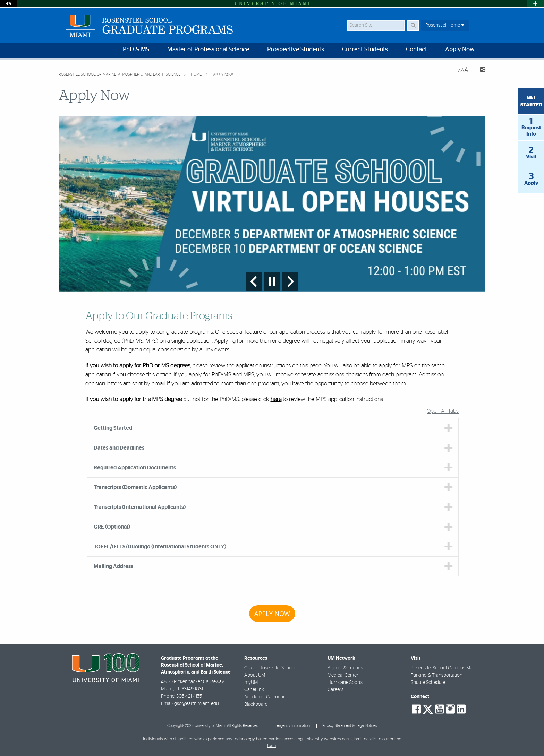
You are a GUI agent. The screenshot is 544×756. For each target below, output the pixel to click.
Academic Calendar (265, 697)
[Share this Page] (480, 71)
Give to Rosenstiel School (270, 668)
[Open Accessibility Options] (9, 4)
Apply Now (223, 75)
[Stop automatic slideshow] (272, 281)
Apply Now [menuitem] (460, 50)
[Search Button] (413, 25)
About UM (255, 675)
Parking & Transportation (437, 675)
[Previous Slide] (254, 281)
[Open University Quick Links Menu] (535, 4)
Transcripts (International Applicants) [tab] (140, 507)
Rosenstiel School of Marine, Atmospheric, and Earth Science (120, 74)
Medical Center (343, 675)
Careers (335, 690)
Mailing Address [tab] (113, 566)
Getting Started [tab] (113, 428)
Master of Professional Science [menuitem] (208, 50)
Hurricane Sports (345, 683)
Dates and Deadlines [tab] (119, 448)
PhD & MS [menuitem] (136, 50)
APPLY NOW (272, 614)
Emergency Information (291, 726)
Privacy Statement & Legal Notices (350, 726)
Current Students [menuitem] (365, 50)
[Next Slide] (290, 281)
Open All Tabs (443, 411)
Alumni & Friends (345, 668)
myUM (251, 683)
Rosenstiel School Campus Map (443, 668)
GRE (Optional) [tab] (112, 527)
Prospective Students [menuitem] (296, 50)
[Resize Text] (463, 70)
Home (197, 74)
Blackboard (256, 704)
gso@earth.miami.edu (197, 704)
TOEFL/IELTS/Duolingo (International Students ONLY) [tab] (160, 547)
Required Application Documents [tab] (135, 468)
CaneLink (254, 690)
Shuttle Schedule (428, 683)
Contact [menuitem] (416, 50)
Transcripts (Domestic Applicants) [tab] (135, 487)
